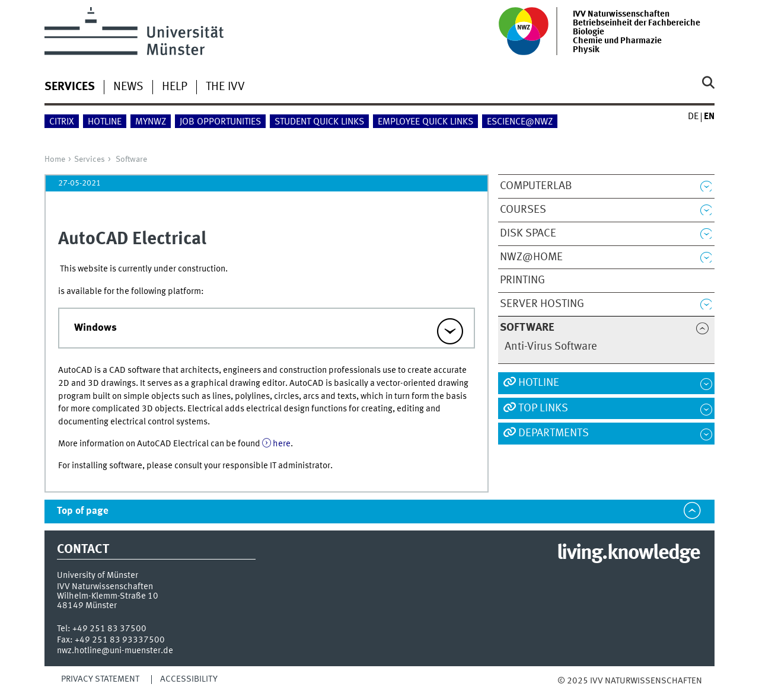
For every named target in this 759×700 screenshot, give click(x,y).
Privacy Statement (100, 679)
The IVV (225, 87)
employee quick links (425, 122)
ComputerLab (536, 186)
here (282, 444)
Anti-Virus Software (551, 347)
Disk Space (528, 234)
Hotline (105, 122)
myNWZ (151, 122)
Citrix (62, 122)
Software (131, 159)
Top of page (83, 511)
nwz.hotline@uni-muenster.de (115, 651)
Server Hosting (542, 304)
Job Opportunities (220, 122)
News (128, 87)
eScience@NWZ (520, 122)
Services (90, 159)
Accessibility (189, 679)
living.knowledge (628, 554)
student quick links (319, 122)
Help (175, 87)
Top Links (543, 408)
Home (55, 159)
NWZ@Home (531, 257)
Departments (554, 433)
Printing (522, 280)
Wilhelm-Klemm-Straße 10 (108, 596)
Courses (523, 210)
